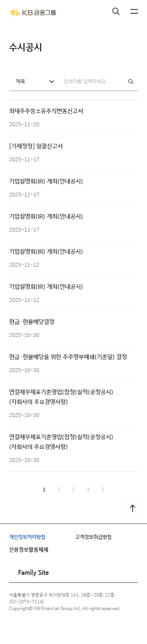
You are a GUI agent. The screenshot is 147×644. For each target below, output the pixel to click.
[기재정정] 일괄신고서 (36, 146)
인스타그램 (33, 628)
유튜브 (51, 628)
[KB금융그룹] (32, 13)
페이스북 (16, 628)
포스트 (85, 628)
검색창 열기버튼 (116, 11)
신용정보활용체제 (29, 550)
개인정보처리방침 (27, 537)
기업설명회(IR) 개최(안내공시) (46, 181)
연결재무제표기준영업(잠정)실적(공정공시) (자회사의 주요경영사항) (61, 397)
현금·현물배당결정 (32, 322)
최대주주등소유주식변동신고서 (46, 111)
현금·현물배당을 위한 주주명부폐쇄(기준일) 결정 (68, 357)
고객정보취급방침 (93, 537)
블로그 (68, 628)
